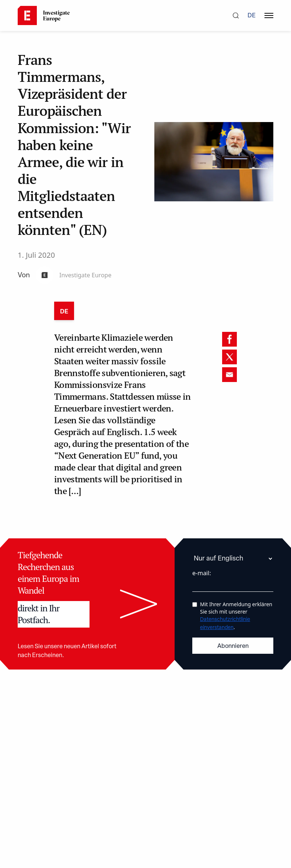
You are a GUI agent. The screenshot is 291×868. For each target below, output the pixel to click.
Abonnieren (233, 646)
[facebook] (229, 339)
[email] (229, 375)
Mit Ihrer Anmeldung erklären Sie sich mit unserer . (236, 616)
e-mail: (202, 573)
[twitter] (229, 357)
